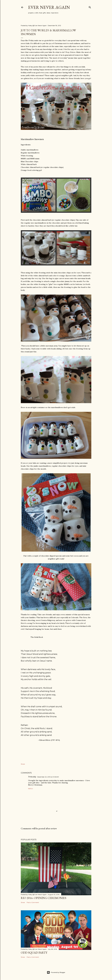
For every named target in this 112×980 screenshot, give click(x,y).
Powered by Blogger (56, 972)
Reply (31, 789)
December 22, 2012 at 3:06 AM (48, 777)
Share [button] (23, 764)
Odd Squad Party (34, 953)
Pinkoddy (32, 777)
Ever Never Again (49, 7)
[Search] (90, 7)
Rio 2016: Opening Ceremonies (44, 898)
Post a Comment (33, 902)
